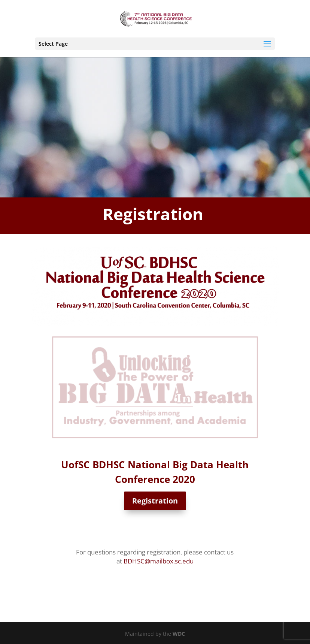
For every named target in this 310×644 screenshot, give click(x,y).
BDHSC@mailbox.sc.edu (159, 561)
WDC (179, 634)
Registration (155, 501)
